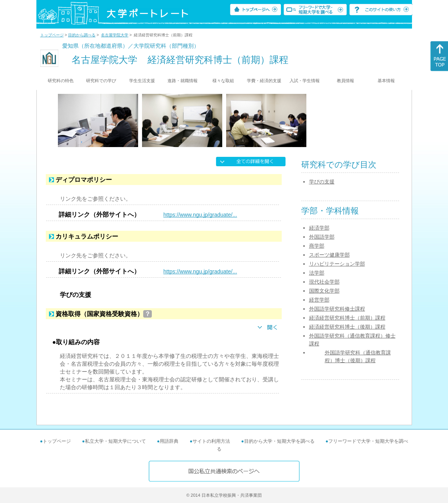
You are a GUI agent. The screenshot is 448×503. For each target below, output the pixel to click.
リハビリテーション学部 (337, 264)
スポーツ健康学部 (329, 255)
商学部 (317, 246)
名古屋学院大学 (115, 35)
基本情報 (386, 81)
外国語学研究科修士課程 (337, 309)
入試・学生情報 (305, 81)
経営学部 (319, 300)
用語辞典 (169, 441)
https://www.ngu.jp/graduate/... (200, 215)
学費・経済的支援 (264, 81)
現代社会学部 (324, 282)
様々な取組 (223, 81)
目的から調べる (82, 35)
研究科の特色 (61, 81)
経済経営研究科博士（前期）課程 (347, 318)
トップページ (52, 35)
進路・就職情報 (183, 81)
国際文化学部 (324, 291)
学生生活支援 (142, 81)
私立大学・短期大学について (115, 441)
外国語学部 (322, 237)
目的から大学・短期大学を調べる (279, 441)
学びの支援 (322, 182)
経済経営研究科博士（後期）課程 (347, 327)
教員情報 (345, 81)
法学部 (317, 273)
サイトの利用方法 (211, 441)
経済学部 (319, 228)
